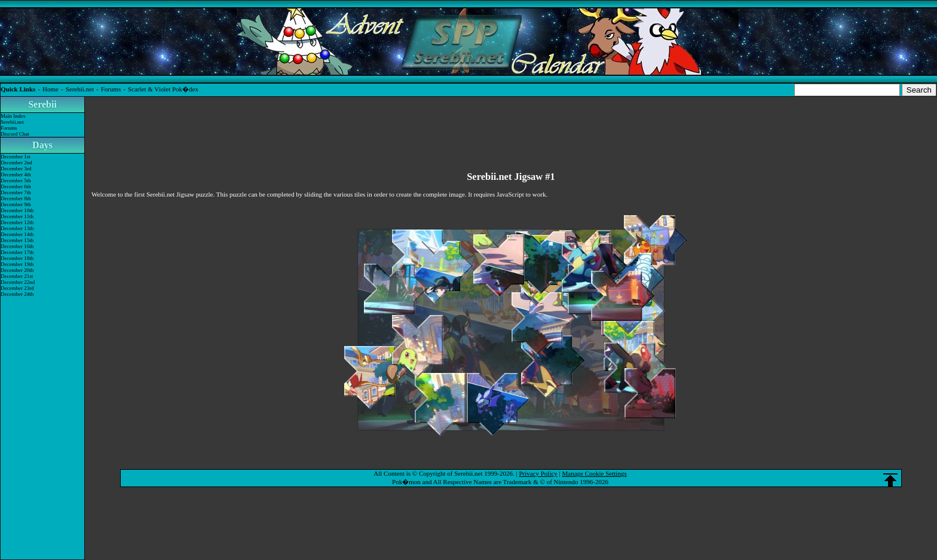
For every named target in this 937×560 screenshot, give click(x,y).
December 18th (17, 258)
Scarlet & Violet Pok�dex (163, 89)
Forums (111, 89)
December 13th (17, 228)
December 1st (16, 157)
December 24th (17, 294)
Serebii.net (80, 89)
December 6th (16, 186)
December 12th (17, 222)
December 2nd (16, 163)
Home (50, 89)
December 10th (17, 210)
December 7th (16, 192)
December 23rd (17, 288)
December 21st (17, 276)
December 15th (17, 240)
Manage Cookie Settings (595, 473)
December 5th (16, 180)
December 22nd (18, 282)
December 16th (17, 246)
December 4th (16, 175)
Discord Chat (15, 134)
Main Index (13, 116)
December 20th (17, 270)
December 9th (16, 204)
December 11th (17, 216)
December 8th (16, 198)
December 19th (17, 264)
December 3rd (16, 169)
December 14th (17, 234)
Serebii (42, 104)
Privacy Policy (538, 473)
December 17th (17, 252)
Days (42, 145)
